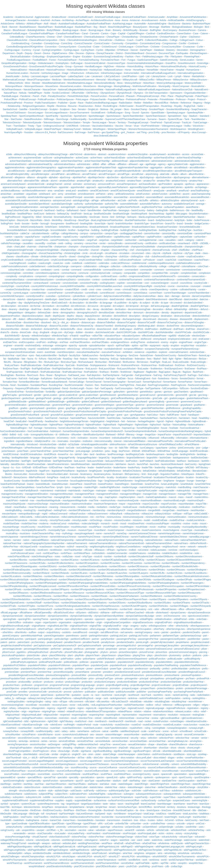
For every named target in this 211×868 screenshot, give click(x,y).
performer (56, 649)
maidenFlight (91, 487)
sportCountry (186, 777)
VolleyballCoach (14, 129)
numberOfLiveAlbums (196, 573)
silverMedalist (30, 754)
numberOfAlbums (164, 556)
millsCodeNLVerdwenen (47, 517)
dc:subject (145, 303)
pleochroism (161, 655)
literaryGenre (20, 477)
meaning (54, 507)
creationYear (38, 289)
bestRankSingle (121, 214)
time (142, 810)
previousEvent (112, 675)
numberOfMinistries (103, 576)
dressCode (25, 332)
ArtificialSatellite (176, 20)
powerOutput (101, 669)
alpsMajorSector (96, 177)
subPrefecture (150, 791)
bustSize (198, 230)
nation (26, 540)
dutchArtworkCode (105, 332)
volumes (56, 840)
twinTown (204, 820)
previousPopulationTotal (13, 678)
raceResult (133, 695)
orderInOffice (14, 622)
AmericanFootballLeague (108, 17)
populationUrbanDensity (33, 669)
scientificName (45, 734)
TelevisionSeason (52, 122)
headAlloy (204, 418)
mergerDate (169, 510)
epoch (111, 345)
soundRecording (79, 767)
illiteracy (130, 434)
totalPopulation (11, 817)
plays (150, 655)
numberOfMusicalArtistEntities (157, 576)
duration (89, 332)
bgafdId (170, 214)
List (148, 76)
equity (166, 345)
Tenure (112, 122)
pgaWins (21, 652)
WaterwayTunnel (72, 129)
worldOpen (201, 860)
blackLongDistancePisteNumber (155, 217)
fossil (13, 385)
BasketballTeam (83, 27)
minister (33, 520)
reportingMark (113, 715)
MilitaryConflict (147, 80)
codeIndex (104, 263)
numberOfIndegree (197, 570)
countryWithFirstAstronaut (45, 286)
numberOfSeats (99, 596)
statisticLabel (81, 787)
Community (118, 43)
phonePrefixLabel (74, 652)
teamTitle (5, 807)
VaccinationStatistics (102, 126)
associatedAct (137, 197)
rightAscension (38, 721)
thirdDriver (36, 810)
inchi (73, 438)
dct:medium (48, 306)
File (167, 57)
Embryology (39, 57)
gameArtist (132, 392)
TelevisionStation (72, 122)
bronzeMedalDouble (190, 227)
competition (144, 273)
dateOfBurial (176, 299)
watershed (204, 840)
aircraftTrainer (89, 174)
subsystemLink (33, 797)
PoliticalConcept (27, 99)
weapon (46, 843)
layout (6, 467)
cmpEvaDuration (195, 256)
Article (163, 20)
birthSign (121, 217)
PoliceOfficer (11, 99)
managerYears (201, 494)
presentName (82, 672)
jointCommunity (186, 448)
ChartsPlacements (35, 37)
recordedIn (45, 705)
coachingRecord (17, 263)
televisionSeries (32, 807)
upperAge (105, 827)
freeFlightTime (127, 385)
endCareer (204, 339)
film (40, 362)
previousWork (59, 678)
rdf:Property (184, 132)
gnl (166, 398)
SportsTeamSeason (156, 116)
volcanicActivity (169, 837)
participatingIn (45, 639)
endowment (153, 342)
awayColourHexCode (17, 210)
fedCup (114, 359)
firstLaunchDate (107, 369)
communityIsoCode (101, 273)
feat (76, 359)
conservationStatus (15, 280)
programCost (41, 685)
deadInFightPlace (200, 306)
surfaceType (164, 800)
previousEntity (96, 675)
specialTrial (50, 777)
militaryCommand (58, 514)
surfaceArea (100, 800)
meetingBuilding (13, 510)
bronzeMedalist (58, 230)
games (158, 392)
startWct (17, 784)
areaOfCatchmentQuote (123, 191)
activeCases (82, 158)
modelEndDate (160, 520)
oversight (94, 632)
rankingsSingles (35, 702)
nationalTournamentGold (131, 543)
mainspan (101, 491)
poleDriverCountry (31, 659)
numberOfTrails (8, 606)
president (108, 672)
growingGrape (107, 415)
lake (86, 454)
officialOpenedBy (43, 613)
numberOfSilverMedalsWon (16, 599)
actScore (48, 158)
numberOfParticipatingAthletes (51, 583)
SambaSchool (10, 109)
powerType (116, 669)
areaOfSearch (144, 191)
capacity (19, 237)
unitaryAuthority (14, 827)
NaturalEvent (201, 90)
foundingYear (56, 385)
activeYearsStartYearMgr (97, 161)
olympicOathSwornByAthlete (109, 616)
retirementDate (127, 718)
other (171, 626)
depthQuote (59, 316)
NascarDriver (49, 90)
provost (68, 692)
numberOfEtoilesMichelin (185, 566)
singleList (65, 754)
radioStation (203, 695)
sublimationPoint (78, 794)
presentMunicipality (63, 672)
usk (18, 830)
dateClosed (65, 299)
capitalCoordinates (51, 237)
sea (92, 734)
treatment (127, 820)
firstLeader (143, 369)
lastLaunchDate (95, 461)
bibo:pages (182, 214)
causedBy (40, 243)
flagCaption (165, 372)
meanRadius (20, 507)
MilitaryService (181, 80)
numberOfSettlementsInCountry (180, 596)
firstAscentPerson (130, 365)
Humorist (35, 73)
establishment (58, 349)
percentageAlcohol (126, 645)
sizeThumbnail (14, 758)
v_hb (60, 830)
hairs (162, 415)
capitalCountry (71, 237)
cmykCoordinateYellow (90, 260)
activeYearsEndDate (115, 158)
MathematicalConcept (14, 80)
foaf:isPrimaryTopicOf (175, 375)
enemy (165, 342)
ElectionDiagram (199, 53)
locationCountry (12, 481)
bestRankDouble (103, 214)
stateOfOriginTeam (181, 784)
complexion (205, 273)
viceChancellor (45, 833)
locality (110, 477)
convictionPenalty (89, 283)
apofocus (190, 184)
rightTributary (66, 721)
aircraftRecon (73, 174)
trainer (45, 820)
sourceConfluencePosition (41, 771)
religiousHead (13, 715)
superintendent (202, 797)
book (17, 224)
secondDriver (9, 738)
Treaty (31, 126)
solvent (175, 764)
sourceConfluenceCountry (133, 767)
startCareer (154, 781)
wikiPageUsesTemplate (150, 850)
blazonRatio (36, 220)
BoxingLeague (96, 30)
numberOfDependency (193, 563)
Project (191, 99)
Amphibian (172, 17)
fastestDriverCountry (166, 355)
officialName (26, 613)
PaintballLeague (10, 96)
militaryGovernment (98, 514)
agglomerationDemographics (41, 167)
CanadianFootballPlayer (42, 33)
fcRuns (43, 359)
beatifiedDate (9, 214)
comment (159, 270)
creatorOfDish (72, 289)
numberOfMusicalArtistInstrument (192, 576)
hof (30, 428)
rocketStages (177, 721)
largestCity (104, 458)
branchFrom (157, 224)
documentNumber (10, 329)
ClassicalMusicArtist (17, 40)
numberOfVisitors (18, 609)
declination (120, 309)
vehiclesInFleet (178, 830)
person (123, 649)
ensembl (19, 345)
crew (99, 289)
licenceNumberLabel (57, 474)
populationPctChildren (15, 665)
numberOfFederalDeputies (17, 570)
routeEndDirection (152, 725)
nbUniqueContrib (29, 547)
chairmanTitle (45, 247)
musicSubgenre (171, 530)
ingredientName (24, 441)
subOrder (136, 791)
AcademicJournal (24, 17)
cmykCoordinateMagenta (64, 260)
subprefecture (115, 794)
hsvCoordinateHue (190, 428)
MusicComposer (181, 86)
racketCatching (180, 695)
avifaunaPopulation (174, 207)
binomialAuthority (63, 217)
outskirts (66, 632)
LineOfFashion (129, 76)
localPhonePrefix (96, 477)
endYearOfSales (100, 342)
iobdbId (62, 444)
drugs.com (57, 332)
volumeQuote (42, 840)
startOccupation (186, 781)
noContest (143, 550)
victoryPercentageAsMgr (18, 837)
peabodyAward (55, 642)
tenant (112, 807)
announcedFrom (106, 184)
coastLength (45, 263)
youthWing (144, 866)
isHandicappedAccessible (94, 444)
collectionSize (129, 266)
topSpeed (100, 814)
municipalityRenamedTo (34, 530)
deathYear (36, 309)
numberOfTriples (27, 606)
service (53, 741)
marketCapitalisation (156, 497)
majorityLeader (167, 491)
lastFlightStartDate (63, 461)
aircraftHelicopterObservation (158, 171)
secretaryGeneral (120, 738)
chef (132, 250)
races (168, 695)
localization (122, 477)
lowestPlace (76, 484)
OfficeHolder (78, 93)
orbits (192, 619)
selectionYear (182, 738)
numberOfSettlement (151, 596)
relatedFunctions (75, 711)
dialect (22, 319)
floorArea (21, 375)
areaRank (172, 191)
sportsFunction (50, 781)
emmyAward (160, 339)
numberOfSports (199, 599)
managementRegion (130, 494)
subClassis (76, 791)
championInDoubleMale (143, 247)
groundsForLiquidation (62, 415)
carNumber (200, 237)
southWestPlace (122, 774)
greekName (98, 408)
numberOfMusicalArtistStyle (14, 580)
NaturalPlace (10, 93)
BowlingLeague (71, 30)
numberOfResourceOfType (130, 593)
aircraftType (124, 174)
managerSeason (167, 494)
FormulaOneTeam (110, 60)
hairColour (153, 415)
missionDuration (122, 520)
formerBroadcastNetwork (54, 382)
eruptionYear (188, 345)
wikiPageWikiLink (173, 850)
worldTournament (33, 863)
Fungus (131, 60)
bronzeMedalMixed (17, 230)
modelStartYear (29, 524)
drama (15, 332)
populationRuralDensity (140, 665)
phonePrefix (56, 652)
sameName (83, 731)
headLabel (21, 421)
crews (117, 289)
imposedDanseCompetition (17, 438)
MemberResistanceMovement (79, 80)
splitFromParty (134, 777)
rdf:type (63, 702)
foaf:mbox (204, 375)
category (190, 240)
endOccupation (27, 342)
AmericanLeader (157, 17)
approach (91, 187)
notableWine (186, 553)
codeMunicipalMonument (161, 263)
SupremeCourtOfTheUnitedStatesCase (125, 119)
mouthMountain (79, 527)
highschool (155, 425)
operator (89, 619)
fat (5, 359)
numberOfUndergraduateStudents (73, 606)
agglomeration (197, 164)
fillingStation (30, 362)
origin (99, 622)
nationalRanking (135, 540)
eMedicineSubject (41, 336)
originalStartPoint (79, 626)
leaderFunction (104, 467)
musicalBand (201, 530)
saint (57, 731)
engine (174, 342)
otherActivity (182, 626)
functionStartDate (35, 392)
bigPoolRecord (13, 217)
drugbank (45, 332)
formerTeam (201, 382)
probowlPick (203, 678)
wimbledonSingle (81, 853)
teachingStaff (132, 804)
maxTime (94, 500)
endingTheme (138, 342)
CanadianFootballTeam (68, 33)
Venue (128, 126)
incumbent (105, 438)
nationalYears (181, 543)
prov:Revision (169, 132)
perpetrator (111, 649)
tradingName (32, 820)
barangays (124, 210)
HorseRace (139, 70)
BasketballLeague (64, 27)
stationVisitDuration (52, 787)
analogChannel (54, 184)
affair (103, 164)
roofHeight (69, 725)
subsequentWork (172, 794)
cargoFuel (92, 240)
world (164, 860)
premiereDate (12, 672)
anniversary (90, 184)
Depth (20, 53)
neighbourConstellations (128, 547)
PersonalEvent (116, 96)
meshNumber (197, 510)
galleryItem (119, 392)
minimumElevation (177, 517)
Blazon (7, 30)
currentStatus (140, 293)
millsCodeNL (26, 517)
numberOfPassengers (192, 583)
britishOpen (51, 227)
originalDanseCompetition (117, 622)
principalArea (157, 678)
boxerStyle (100, 224)
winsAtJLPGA (53, 856)
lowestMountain (60, 484)
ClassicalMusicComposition (43, 40)
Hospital (180, 70)
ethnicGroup (74, 349)
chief (174, 250)
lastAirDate (165, 458)
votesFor (104, 840)
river (91, 721)
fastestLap (204, 355)
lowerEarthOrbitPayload (13, 484)
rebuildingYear (179, 702)
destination (166, 316)
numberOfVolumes (64, 609)
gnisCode (157, 398)
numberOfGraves (138, 570)
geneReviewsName (128, 395)
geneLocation (50, 395)
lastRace (181, 461)
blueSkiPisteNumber (135, 220)
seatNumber (148, 734)
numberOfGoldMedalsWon (82, 570)
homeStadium (90, 428)
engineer (8, 345)
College (173, 40)
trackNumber (200, 817)
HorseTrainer (167, 70)
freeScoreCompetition (199, 385)
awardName (192, 207)
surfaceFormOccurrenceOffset (124, 800)
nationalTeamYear (12, 543)
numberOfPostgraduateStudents (88, 589)
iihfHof (121, 434)
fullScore (184, 388)
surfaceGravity (149, 800)
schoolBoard (186, 731)
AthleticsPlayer (34, 24)
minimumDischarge (155, 517)
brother (72, 230)
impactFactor (164, 434)
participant (31, 639)
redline (150, 705)
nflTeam (111, 550)
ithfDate (134, 448)
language (35, 458)
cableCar (25, 233)
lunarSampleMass (25, 487)
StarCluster (16, 119)
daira (160, 296)
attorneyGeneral (189, 200)
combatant (46, 270)
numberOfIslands (60, 573)
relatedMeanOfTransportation (101, 711)
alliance (31, 177)
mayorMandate (186, 504)
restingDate (198, 715)
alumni (54, 181)
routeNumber (25, 728)
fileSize (203, 359)
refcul (158, 705)
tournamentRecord (153, 817)
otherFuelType (45, 629)
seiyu (143, 738)
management (199, 491)
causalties (28, 243)
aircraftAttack (181, 167)
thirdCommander (20, 810)
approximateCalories (172, 187)
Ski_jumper (116, 109)
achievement (15, 158)
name (99, 533)
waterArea (157, 840)
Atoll (46, 24)
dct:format (35, 306)
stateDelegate (125, 784)
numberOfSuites (162, 603)
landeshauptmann (155, 454)
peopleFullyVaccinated (162, 642)
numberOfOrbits (143, 580)
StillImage (49, 119)
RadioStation (126, 103)
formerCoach (134, 382)
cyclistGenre (64, 296)
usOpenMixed (150, 827)
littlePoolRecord (37, 477)
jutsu (107, 451)
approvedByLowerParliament (113, 187)
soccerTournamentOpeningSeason (58, 764)
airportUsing (152, 174)
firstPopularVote (15, 372)
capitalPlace (138, 237)
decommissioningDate (139, 309)
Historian (121, 66)
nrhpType (87, 556)
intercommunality (103, 441)
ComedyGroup (52, 43)
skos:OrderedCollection (105, 136)
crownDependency (159, 289)
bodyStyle (180, 220)
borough (45, 224)
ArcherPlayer (82, 20)
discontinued (149, 319)
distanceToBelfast (106, 322)
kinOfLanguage (180, 451)
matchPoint (12, 500)
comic (57, 270)
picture (113, 652)
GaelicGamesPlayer (148, 60)
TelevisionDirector (12, 122)
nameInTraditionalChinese (144, 537)
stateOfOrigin (141, 784)
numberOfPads (184, 580)
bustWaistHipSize (9, 233)
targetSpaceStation (91, 804)
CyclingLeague (71, 50)
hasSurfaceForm (168, 418)
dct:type (145, 306)
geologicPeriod (44, 398)
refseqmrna (23, 708)
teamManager (164, 804)
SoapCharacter (199, 109)
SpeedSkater (158, 113)
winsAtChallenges (10, 856)
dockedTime (173, 326)
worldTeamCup (14, 863)
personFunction (136, 649)
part (205, 636)
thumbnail (109, 810)
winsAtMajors (143, 856)
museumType (85, 530)
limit (144, 474)
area (50, 191)
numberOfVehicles (158, 606)
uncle (146, 823)
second (178, 734)
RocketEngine (110, 106)
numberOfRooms (43, 596)
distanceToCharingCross (170, 322)
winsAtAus (197, 853)
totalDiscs (161, 814)
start (144, 781)
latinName (121, 464)
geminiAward (25, 395)
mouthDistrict (44, 527)
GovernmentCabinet (95, 63)
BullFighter (156, 30)
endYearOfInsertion (80, 342)
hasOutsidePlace (149, 418)
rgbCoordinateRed (12, 721)
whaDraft (119, 843)
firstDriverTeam (11, 369)
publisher (142, 692)
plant (70, 655)
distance (75, 322)
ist (116, 448)
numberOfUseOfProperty (134, 606)
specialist (62, 777)
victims (170, 833)
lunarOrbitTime (203, 484)
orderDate (201, 619)
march (140, 497)
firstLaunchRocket (126, 369)
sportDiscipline (202, 777)
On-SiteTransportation (156, 93)
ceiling (69, 243)
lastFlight (26, 461)
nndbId (132, 550)
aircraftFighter (34, 171)
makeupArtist (183, 491)
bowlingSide (87, 224)
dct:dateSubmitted (193, 303)
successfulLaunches (63, 797)
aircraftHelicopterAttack (75, 171)
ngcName (122, 550)
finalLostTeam (12, 365)
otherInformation (79, 629)
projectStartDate (71, 688)
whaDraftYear (149, 843)
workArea (154, 860)
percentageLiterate (12, 649)
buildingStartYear (168, 230)
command (76, 270)
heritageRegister (146, 421)
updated (94, 827)
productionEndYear (149, 682)
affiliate (112, 164)
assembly (21, 197)
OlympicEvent (107, 93)
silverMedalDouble (172, 751)
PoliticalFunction (46, 99)
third (7, 810)
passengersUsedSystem (173, 639)
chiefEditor (184, 250)
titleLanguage (20, 814)
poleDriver (15, 659)
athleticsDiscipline (170, 200)
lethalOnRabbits (167, 471)
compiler (174, 273)
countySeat (160, 286)
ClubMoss (120, 40)
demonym (138, 313)
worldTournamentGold (82, 863)
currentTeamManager (175, 293)
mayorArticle (134, 504)
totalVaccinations (59, 817)
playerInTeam (93, 655)
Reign (207, 103)
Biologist (198, 27)
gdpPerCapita (10, 395)
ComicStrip (67, 43)
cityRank (167, 253)
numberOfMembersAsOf (79, 576)
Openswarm (176, 93)
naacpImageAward (84, 533)
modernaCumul (58, 524)
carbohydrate (13, 240)
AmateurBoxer (59, 17)
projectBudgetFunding (117, 685)
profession (27, 685)
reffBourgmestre (183, 705)
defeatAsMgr (180, 309)
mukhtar (162, 527)
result (74, 718)
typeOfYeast (90, 823)
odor (157, 609)
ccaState (52, 243)
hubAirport (55, 431)
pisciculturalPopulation (13, 655)
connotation (184, 276)
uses (201, 827)
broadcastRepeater (120, 227)
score (58, 734)
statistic (68, 787)
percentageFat (145, 645)
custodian (51, 296)
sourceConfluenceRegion (69, 771)
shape (151, 744)
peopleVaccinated (200, 642)
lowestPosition (106, 484)
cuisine (174, 289)
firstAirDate (83, 365)
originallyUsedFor (112, 626)
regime (72, 708)
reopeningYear (97, 715)
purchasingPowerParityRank (188, 692)
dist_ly (56, 322)
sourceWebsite (73, 774)
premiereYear (45, 672)
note (197, 553)
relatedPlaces (125, 711)
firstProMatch (32, 372)
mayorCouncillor (151, 504)
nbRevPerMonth (198, 543)
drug (35, 332)
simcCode (44, 754)
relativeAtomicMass (163, 711)
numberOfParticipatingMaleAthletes (128, 583)
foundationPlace (39, 385)
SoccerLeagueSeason (56, 113)
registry (204, 708)
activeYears (96, 158)
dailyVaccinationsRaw (144, 296)
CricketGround (109, 47)
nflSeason (99, 550)
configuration (92, 276)
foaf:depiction (94, 375)
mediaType (115, 507)
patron (12, 642)
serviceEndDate (67, 741)
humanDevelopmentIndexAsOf (107, 431)
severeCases (119, 744)
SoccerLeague (35, 113)
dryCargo (69, 332)
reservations (160, 715)
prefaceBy (155, 669)
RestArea (61, 106)
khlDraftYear (164, 451)
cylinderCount (94, 296)
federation (140, 359)
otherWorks (21, 632)
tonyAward (52, 814)
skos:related (159, 758)
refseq (12, 708)
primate (119, 678)
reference (168, 705)
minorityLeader (80, 520)
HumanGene (193, 70)
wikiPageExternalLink (64, 847)
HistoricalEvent (37, 70)
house (164, 428)
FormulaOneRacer (67, 60)
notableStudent (170, 553)
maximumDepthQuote (14, 504)
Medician (57, 80)
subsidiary (5, 797)
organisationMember (84, 622)
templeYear (101, 807)
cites (148, 253)
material (24, 500)
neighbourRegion (151, 547)
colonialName (188, 266)
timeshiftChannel (182, 810)
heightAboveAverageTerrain (74, 421)
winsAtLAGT (100, 856)
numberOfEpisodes (160, 566)
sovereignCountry (142, 774)
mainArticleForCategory (151, 487)
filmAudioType (51, 362)
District (119, 53)
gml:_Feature (128, 132)
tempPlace (47, 807)
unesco (171, 823)
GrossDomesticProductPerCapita (46, 66)
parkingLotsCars (119, 636)
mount (203, 524)
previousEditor (79, 675)
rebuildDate (136, 702)
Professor (181, 99)
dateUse (204, 299)
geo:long (203, 395)
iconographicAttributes (42, 434)
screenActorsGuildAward (75, 734)
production (87, 682)
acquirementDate (32, 158)
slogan (171, 758)
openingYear (57, 619)
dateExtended (117, 299)
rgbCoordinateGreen (192, 718)
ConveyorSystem (68, 47)
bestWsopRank (139, 214)
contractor (55, 283)
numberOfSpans (158, 599)
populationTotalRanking (166, 665)
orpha (144, 626)
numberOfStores (117, 603)
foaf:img (158, 375)
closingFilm (97, 256)
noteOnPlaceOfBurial (19, 556)
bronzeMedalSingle (39, 230)
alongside (42, 177)
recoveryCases (60, 705)
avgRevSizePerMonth (128, 207)
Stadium (193, 116)
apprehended (78, 187)
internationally (18, 444)
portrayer (80, 669)
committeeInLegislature (47, 273)
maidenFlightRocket (110, 487)
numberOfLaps (97, 573)
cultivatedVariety (188, 289)
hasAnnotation (36, 418)
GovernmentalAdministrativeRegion (145, 63)
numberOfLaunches (117, 573)
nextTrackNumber (73, 550)
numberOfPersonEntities (103, 586)
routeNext (11, 728)
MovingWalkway (122, 86)
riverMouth (131, 721)
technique (17, 807)
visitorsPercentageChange (119, 837)
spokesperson (162, 777)
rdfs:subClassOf (120, 702)
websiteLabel (69, 843)
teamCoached (148, 804)
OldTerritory (92, 93)
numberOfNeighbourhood (44, 580)
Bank (5, 27)
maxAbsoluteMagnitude (48, 500)
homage (38, 428)
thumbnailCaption (125, 810)
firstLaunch (91, 369)
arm (54, 194)
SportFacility (52, 116)
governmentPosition (83, 405)
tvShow (180, 820)
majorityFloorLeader (147, 491)
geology (57, 398)
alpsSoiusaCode (129, 177)
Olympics (138, 93)
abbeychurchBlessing (25, 154)
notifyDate (68, 556)
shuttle (75, 751)
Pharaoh (130, 96)
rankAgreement (118, 698)
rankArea (133, 698)
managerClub (150, 494)
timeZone (166, 810)
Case (196, 33)
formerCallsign (77, 382)
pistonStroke (33, 655)
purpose (35, 695)
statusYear (150, 787)
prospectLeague (130, 688)
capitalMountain (122, 237)
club (147, 256)
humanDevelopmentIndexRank (141, 431)
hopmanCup (128, 428)
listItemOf (7, 477)
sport (174, 777)
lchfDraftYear (56, 467)
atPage (95, 200)
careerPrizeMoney (60, 240)
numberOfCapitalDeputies (115, 560)
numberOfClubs (38, 563)
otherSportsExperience (198, 629)
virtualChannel (40, 837)
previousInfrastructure (133, 675)
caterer (200, 240)
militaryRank (116, 514)
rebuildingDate (162, 702)
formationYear (10, 382)
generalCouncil (148, 395)
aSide (9, 154)
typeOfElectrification (40, 823)
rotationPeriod (84, 725)
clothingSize (137, 256)
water (147, 840)
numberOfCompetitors (87, 563)
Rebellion (148, 103)
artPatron (101, 194)
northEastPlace (51, 553)
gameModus (146, 392)
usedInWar (191, 827)
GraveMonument (186, 63)
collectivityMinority (148, 266)
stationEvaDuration (12, 787)
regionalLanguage (155, 708)
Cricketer (155, 47)
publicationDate (106, 692)
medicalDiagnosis (148, 507)
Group (68, 66)
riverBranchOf (116, 721)
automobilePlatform (150, 204)
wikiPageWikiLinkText (195, 850)
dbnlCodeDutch (60, 303)
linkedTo (200, 474)
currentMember (38, 293)
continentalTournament (130, 280)
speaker (21, 777)
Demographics (197, 50)
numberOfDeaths (171, 563)
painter (165, 632)
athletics (154, 200)
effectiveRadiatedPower (154, 336)
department (177, 313)
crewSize (108, 289)
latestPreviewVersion (58, 464)
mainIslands (74, 491)
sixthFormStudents (162, 754)
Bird (207, 27)
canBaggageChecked (131, 233)
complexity (12, 276)
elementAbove (48, 339)
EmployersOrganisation (59, 57)
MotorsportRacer (14, 86)
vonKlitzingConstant (72, 840)
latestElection (18, 464)
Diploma (90, 53)
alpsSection (113, 177)
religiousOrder (51, 715)
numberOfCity (137, 560)
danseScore (9, 299)
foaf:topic (110, 378)
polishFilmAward (106, 659)
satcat (105, 731)
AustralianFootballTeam (99, 24)
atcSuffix (144, 200)
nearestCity (82, 547)
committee (28, 273)
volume (30, 840)
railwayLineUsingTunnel (40, 698)
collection (116, 266)
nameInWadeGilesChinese (173, 537)
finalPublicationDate (31, 365)
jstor (198, 448)
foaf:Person (94, 132)
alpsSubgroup (147, 177)
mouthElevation (61, 527)
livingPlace (53, 477)
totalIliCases (175, 814)
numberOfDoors (118, 566)
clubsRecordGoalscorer (163, 256)
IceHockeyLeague (51, 73)
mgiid (45, 514)
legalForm (45, 471)
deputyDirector (92, 316)
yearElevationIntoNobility (59, 866)
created (207, 286)
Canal (85, 33)
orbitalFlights (146, 619)
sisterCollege (110, 754)
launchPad (142, 464)
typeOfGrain (58, 823)
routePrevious (41, 728)
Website (87, 129)
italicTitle (124, 448)
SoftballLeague (115, 113)
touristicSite (107, 817)
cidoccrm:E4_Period (45, 132)
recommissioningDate (12, 705)
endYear (64, 342)
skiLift (34, 758)
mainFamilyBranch (29, 491)
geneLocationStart (89, 395)
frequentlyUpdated (51, 388)
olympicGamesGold (13, 616)
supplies (60, 800)
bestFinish (76, 214)
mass (181, 497)
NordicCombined (61, 93)
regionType (120, 708)
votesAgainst (91, 840)
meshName (183, 510)
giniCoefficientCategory (97, 398)
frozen (90, 388)
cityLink (157, 253)
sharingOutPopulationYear (47, 748)
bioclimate (95, 217)
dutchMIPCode (146, 332)
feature (84, 359)
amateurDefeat (67, 181)
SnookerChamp (139, 109)
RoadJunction (86, 106)
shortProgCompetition (19, 751)
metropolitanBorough (29, 514)
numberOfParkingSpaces (20, 583)
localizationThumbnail (141, 477)
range (98, 698)
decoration (158, 309)
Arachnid (45, 20)
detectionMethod (201, 316)
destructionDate (182, 316)
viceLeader (60, 833)
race (97, 695)
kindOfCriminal (11, 454)
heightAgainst (97, 421)
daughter (12, 303)
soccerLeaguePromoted (14, 761)
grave (61, 408)
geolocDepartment (11, 398)
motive (187, 524)
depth (48, 316)
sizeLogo (191, 754)
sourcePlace (202, 771)
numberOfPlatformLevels (36, 589)
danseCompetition (201, 296)
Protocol (201, 99)
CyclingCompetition (52, 50)
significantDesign (122, 751)
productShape (72, 682)
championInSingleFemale (20, 250)
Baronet (13, 27)
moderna (44, 524)
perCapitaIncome (43, 645)
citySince (178, 253)
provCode (12, 692)
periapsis (67, 649)
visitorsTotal (141, 837)
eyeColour (22, 355)
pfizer (204, 649)
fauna (30, 359)
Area (118, 20)
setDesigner (54, 744)
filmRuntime (129, 362)
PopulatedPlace (116, 99)
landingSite (172, 454)
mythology (67, 533)
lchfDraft (27, 467)
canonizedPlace (203, 233)
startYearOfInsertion (56, 784)
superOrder (156, 797)
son (67, 767)
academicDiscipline (138, 154)
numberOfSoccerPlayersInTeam (131, 599)
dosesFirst (90, 329)
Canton (105, 33)
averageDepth (68, 207)
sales (72, 731)
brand (180, 224)
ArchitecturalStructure (102, 20)
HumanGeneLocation (17, 73)
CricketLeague (126, 47)
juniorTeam (23, 451)
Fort (123, 60)
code (67, 263)
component (41, 276)
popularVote (97, 662)
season (99, 734)
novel (78, 556)
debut (55, 309)
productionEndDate (127, 682)
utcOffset (51, 830)
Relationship (14, 106)
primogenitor (131, 678)
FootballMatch (40, 60)
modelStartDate (11, 524)
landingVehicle (187, 454)
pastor (206, 639)
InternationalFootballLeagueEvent (158, 73)
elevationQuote (114, 339)
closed (72, 256)
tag (63, 804)
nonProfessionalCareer (22, 553)
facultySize (75, 355)
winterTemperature (107, 860)
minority (43, 520)
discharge (115, 319)
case (161, 240)
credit (84, 289)
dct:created (176, 303)
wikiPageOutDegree (58, 850)
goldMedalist (73, 402)
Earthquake (182, 53)
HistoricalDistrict (18, 70)
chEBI (195, 243)
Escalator (87, 57)
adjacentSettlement (139, 161)
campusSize (96, 233)
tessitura (181, 807)
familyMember (107, 355)
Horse (128, 70)
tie (137, 810)
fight (171, 359)
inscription (75, 441)
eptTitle (144, 345)
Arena (125, 20)
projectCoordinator (161, 685)
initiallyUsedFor (43, 441)
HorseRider (153, 70)
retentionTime (86, 718)
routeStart (55, 728)
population (110, 662)
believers (51, 214)
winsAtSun (52, 860)
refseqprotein (38, 708)
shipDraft (123, 748)
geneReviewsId (108, 395)
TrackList (186, 122)
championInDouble (90, 247)
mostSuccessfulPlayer (158, 524)
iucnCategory (147, 448)
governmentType (125, 405)
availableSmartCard (184, 204)
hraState (174, 428)
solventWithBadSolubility (193, 764)
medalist (82, 507)
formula (4, 385)
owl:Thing (142, 132)
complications (26, 276)
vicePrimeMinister (111, 833)
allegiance (20, 177)
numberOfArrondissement (189, 556)
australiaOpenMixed (39, 204)
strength (13, 791)
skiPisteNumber (67, 758)
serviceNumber (120, 741)
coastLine (58, 263)
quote (86, 695)
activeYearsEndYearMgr (189, 158)
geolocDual (28, 398)
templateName (77, 807)
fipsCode (70, 365)
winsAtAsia (183, 853)
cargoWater (117, 240)
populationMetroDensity (187, 662)
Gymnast (78, 66)
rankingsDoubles (16, 702)
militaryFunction (77, 514)
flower (50, 375)
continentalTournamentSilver (17, 283)
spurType (90, 781)
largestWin (152, 458)
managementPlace (85, 494)
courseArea (182, 286)
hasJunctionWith (97, 418)
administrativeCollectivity (187, 161)
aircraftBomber (197, 167)
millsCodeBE (201, 514)
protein (179, 688)
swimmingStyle (200, 800)
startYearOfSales (77, 784)
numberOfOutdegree (164, 580)
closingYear (111, 256)
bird (112, 217)
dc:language (106, 303)
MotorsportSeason (34, 86)
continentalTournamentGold (191, 280)
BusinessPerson (187, 30)
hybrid (208, 431)
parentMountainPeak (32, 636)
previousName (172, 675)
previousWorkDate (77, 678)
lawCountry (191, 464)
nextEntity (30, 550)
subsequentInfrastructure (149, 794)
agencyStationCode (178, 164)
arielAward (45, 194)
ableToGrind (76, 154)
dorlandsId (36, 329)
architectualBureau (11, 191)
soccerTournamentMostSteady (192, 761)
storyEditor (203, 787)
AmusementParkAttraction (193, 17)
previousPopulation (191, 675)
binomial (48, 217)
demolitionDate (106, 313)
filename (18, 362)
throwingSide (95, 810)
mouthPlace (95, 527)
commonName (69, 273)
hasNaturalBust (130, 418)
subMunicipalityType (119, 791)
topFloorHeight (67, 814)
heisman (131, 421)
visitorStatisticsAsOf (59, 837)
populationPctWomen (59, 665)
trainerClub (55, 820)
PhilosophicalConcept (148, 96)
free (97, 385)
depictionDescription (32, 316)
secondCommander (194, 734)
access (186, 154)
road (140, 721)
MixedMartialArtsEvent (54, 83)
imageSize (150, 434)
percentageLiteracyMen (167, 645)
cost (147, 283)
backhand (50, 210)
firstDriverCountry (196, 365)
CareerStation (184, 33)
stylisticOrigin (61, 791)
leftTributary (202, 467)
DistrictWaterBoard (134, 53)
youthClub (131, 866)
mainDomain (11, 491)
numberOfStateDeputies (74, 603)
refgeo (205, 705)
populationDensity (145, 662)
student (42, 791)
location (190, 477)
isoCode (70, 448)
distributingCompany (125, 326)
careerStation (78, 240)
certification (151, 243)
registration (193, 708)
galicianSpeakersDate (69, 392)
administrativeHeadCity (40, 164)
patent (4, 642)
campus (84, 233)
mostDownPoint (136, 524)
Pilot (163, 96)
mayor (122, 504)
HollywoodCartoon (113, 70)
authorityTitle (112, 204)
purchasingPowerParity (160, 692)
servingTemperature (18, 744)
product (59, 682)
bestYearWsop (157, 214)
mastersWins (201, 497)
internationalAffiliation (135, 441)
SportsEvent (80, 116)
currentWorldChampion (12, 296)
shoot (173, 748)
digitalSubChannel (76, 319)
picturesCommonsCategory (183, 652)
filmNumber (101, 362)
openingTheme (40, 619)
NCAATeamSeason (12, 90)
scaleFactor (154, 731)
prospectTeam (148, 688)
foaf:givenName (143, 375)
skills (89, 758)
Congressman (170, 43)
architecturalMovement (34, 191)
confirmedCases (109, 276)
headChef (9, 421)
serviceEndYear (85, 741)
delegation (30, 313)
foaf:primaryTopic (63, 378)
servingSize (196, 741)
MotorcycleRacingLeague (170, 83)
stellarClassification (168, 787)
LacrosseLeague (39, 76)
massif (189, 497)
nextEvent (43, 550)
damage (176, 296)
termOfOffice (145, 807)
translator (100, 820)
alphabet (53, 177)
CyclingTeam (88, 50)
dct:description (9, 306)
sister (98, 754)
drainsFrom (203, 329)
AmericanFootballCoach (81, 17)
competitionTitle (160, 273)
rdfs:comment (76, 702)
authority (79, 204)
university (61, 827)
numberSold (126, 609)
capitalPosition (154, 237)
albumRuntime (196, 174)
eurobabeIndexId (113, 349)
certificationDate (167, 243)
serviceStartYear (157, 741)
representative (129, 715)
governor (140, 405)
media (91, 507)
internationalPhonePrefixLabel (190, 441)
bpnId (111, 224)
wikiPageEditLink (43, 847)
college (163, 266)
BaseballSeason (28, 27)
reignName (34, 711)
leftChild (190, 467)
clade (198, 253)
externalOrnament (179, 352)
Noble (47, 93)
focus (130, 378)
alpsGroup (65, 177)
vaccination (70, 830)
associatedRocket (200, 197)
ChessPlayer (113, 37)
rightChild (53, 721)
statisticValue (96, 787)
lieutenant (118, 474)
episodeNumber (97, 345)
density (165, 313)
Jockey (25, 76)
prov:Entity (154, 132)
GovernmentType (116, 63)
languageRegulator (87, 458)
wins (160, 853)
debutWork (79, 309)
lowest (30, 484)
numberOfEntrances (138, 566)
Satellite (23, 109)
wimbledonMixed (62, 853)
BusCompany (170, 30)
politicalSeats (71, 662)
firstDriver (180, 365)
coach (160, 260)
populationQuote (99, 665)
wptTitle (165, 863)
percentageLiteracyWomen (195, 645)
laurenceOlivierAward (172, 464)
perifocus (79, 649)
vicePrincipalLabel (147, 833)
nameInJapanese (9, 537)
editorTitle (98, 336)
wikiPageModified (37, 850)
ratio (55, 702)
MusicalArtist (198, 86)
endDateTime (10, 342)
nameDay (122, 533)
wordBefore (134, 860)
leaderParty (134, 467)
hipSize (167, 425)
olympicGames (178, 613)
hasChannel (51, 418)
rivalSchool (81, 721)
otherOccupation (143, 629)
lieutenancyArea (102, 474)
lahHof (78, 454)
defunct (204, 309)
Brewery (117, 30)
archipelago (201, 187)
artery (110, 194)
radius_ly (9, 698)
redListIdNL (83, 705)
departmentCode (193, 313)
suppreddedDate (83, 800)
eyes (31, 355)
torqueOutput (135, 814)
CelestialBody (17, 37)
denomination (152, 313)
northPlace (66, 553)
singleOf (76, 754)
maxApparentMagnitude (75, 500)
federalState (127, 359)
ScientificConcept (38, 109)
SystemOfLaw (175, 119)
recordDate (31, 705)
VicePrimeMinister (150, 126)
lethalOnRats (184, 471)
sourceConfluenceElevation (162, 767)
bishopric (132, 217)
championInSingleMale (47, 250)
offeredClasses (169, 609)
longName (169, 481)
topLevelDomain (85, 814)
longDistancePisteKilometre (119, 481)
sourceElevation (152, 771)
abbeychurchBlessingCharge (53, 154)
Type (39, 126)
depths (70, 316)
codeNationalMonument (188, 263)
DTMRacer (123, 50)
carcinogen (27, 240)
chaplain (105, 250)
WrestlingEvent (196, 129)
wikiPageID (127, 847)
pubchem (78, 692)
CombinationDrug (20, 43)
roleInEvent (56, 725)
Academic (8, 17)
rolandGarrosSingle (32, 725)
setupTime (105, 744)
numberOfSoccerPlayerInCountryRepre (53, 599)
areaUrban (6, 194)
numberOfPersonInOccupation (168, 586)
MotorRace (149, 83)
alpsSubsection (164, 177)
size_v (26, 758)
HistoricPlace (152, 66)
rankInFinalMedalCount (151, 698)
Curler (200, 47)
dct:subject (118, 306)
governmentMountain (39, 405)
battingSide (162, 210)
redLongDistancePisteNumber (107, 705)
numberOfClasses (156, 560)
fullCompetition (170, 388)
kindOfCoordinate (199, 451)
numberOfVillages (179, 606)
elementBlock (64, 339)
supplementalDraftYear (42, 800)
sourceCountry (118, 771)
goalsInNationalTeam (197, 398)
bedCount (39, 214)
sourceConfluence (108, 767)
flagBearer (139, 372)
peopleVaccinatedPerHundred (16, 645)
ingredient (9, 441)
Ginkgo (32, 63)
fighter (178, 359)
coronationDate (135, 283)
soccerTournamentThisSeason (93, 764)
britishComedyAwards (32, 227)
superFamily (141, 797)
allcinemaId (7, 177)
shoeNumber (150, 748)
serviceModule (103, 741)
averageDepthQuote (88, 207)
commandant (131, 270)
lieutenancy (86, 474)
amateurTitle (163, 181)
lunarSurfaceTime (46, 487)
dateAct (21, 299)
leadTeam (69, 467)
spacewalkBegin (197, 774)
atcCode (122, 200)
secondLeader (49, 738)
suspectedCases (181, 800)
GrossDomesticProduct (15, 66)
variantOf (129, 830)
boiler (190, 220)
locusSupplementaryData (83, 481)
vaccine (82, 830)
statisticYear (111, 787)
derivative (107, 316)
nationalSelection (154, 540)
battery (151, 210)
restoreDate (51, 718)
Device (47, 53)
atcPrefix (133, 200)
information (182, 438)
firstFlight (25, 369)
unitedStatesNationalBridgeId (39, 827)
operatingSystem (74, 619)
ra (92, 695)
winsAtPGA (203, 856)
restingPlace (13, 718)
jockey (173, 448)
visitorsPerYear (96, 837)
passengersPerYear (148, 639)
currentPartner (55, 293)
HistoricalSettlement (77, 70)
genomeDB (181, 395)
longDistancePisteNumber (148, 481)
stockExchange (187, 787)
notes (58, 556)
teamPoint (192, 804)
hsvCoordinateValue (38, 431)
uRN (100, 823)
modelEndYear (177, 520)
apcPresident (165, 184)
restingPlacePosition (32, 718)
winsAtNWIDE (160, 856)
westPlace (107, 843)
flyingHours (60, 375)
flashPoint (198, 372)
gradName (199, 405)
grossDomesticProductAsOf (48, 411)
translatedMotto (85, 820)
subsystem (18, 797)
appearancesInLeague (14, 187)
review (155, 718)
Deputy (29, 53)
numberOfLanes (79, 573)
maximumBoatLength (174, 500)
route (96, 725)
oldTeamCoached (135, 613)
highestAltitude (183, 421)
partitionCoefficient (80, 639)
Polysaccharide (98, 99)
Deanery (170, 50)
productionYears (11, 685)
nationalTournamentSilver (159, 543)
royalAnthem (136, 728)
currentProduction (74, 293)
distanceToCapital (126, 322)
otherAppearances (200, 626)
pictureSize (161, 652)
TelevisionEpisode (32, 122)
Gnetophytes (62, 63)
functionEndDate (199, 388)
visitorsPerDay (79, 837)
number (108, 556)
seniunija (23, 741)
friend (65, 388)
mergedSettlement (136, 510)
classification (22, 256)
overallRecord (80, 632)
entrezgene (61, 345)
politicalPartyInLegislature (24, 662)
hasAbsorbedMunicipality (13, 418)
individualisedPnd (121, 438)
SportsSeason (114, 116)
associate (89, 197)
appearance (203, 184)
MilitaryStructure (199, 80)
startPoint (202, 781)
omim (159, 616)
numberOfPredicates (117, 589)
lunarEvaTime (152, 484)
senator (195, 738)
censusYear (91, 243)
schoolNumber (13, 734)
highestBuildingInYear (17, 425)
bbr (188, 210)
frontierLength (77, 388)
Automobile (140, 24)
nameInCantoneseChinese (142, 533)
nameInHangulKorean (169, 533)
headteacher (51, 421)
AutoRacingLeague (123, 24)
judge (205, 448)
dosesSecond (104, 329)
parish (84, 636)
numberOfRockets (23, 596)
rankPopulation (173, 698)
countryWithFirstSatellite (72, 286)
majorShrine (128, 491)
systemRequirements (48, 804)
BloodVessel (19, 30)
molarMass (74, 524)
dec (89, 309)
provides (23, 692)
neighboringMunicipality (102, 547)
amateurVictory (180, 181)
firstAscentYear (149, 365)
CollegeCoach (187, 40)
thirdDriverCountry (52, 810)
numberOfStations (97, 603)
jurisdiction (97, 451)
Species (145, 113)
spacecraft (166, 774)
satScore (96, 731)
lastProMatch (146, 461)
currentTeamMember (199, 293)
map (100, 497)
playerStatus (124, 655)
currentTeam (156, 293)
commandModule (92, 270)
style (50, 791)
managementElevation (37, 494)
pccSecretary (38, 642)
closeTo (63, 256)
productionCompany (105, 682)
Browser (144, 30)
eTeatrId (74, 336)
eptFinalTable (123, 345)
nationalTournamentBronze (103, 543)
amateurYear (196, 181)
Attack (53, 24)
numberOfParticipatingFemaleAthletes (88, 583)
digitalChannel (57, 319)
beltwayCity (63, 214)
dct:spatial (105, 306)
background (36, 210)
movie (153, 527)
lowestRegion (122, 484)
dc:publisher (121, 303)
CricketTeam (142, 47)
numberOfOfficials (124, 580)
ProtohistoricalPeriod (11, 103)
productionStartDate (171, 682)
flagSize (187, 372)
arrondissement (86, 194)
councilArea (186, 283)
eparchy (73, 345)
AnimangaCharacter (16, 20)
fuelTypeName (153, 388)
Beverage (154, 27)
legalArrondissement (14, 471)
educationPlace (112, 336)
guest (120, 415)
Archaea (56, 20)
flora (42, 375)
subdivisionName (13, 794)
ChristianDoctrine (149, 37)
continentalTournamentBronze (159, 280)
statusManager (135, 787)
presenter (96, 672)
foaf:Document (65, 132)
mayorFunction (169, 504)
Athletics (20, 24)
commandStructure (113, 270)
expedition (152, 352)
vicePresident (93, 833)
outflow (32, 632)
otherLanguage (98, 629)
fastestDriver (147, 355)
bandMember (94, 210)
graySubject (84, 408)
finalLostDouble (181, 362)
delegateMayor (15, 313)
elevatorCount (131, 339)
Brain (108, 30)
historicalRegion (19, 428)
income (94, 438)
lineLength (153, 474)
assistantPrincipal (73, 197)
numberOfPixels (13, 589)
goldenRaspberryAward (135, 402)
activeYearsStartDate (21, 161)
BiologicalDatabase (182, 27)
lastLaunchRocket (114, 461)
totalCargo (149, 814)
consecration (198, 276)
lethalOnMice (150, 471)
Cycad (36, 50)
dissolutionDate (14, 322)
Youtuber (29, 132)
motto (195, 524)
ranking (186, 698)
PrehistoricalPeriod (136, 99)
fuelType (139, 388)
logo (100, 481)
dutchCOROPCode (126, 332)
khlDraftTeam (149, 451)
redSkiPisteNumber (134, 705)
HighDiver (109, 66)
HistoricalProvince (56, 70)
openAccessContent (198, 616)
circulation (124, 253)
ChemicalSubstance (94, 37)
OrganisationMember (195, 93)
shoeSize (164, 748)
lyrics (68, 487)
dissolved (46, 322)
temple (90, 807)
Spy (185, 116)
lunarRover (8, 487)
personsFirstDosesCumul (159, 649)
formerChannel (94, 382)
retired (98, 718)
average (200, 204)
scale (144, 731)
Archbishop (68, 20)
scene (166, 731)
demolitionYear (124, 313)
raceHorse (107, 695)
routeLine (204, 725)
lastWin (205, 461)
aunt (202, 200)
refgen (196, 705)
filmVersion (143, 362)
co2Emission (111, 260)
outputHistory (53, 632)
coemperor (76, 266)
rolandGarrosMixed (10, 725)
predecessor (142, 669)
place (44, 655)
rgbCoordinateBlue (170, 718)
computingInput (57, 276)
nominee (173, 550)
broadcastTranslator (167, 227)
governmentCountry (191, 402)
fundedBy (51, 392)
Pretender (153, 99)
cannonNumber (152, 233)
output (41, 632)
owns (157, 632)
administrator (84, 164)
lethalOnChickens (132, 471)
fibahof (157, 359)
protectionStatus (166, 688)
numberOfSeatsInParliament (124, 596)
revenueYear (143, 718)
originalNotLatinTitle (57, 626)
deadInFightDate (180, 306)
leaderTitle (147, 467)
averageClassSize (50, 207)
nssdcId (98, 556)
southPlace (106, 774)
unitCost (200, 823)
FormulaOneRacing (89, 60)
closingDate (84, 256)
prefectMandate (180, 669)
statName (93, 784)
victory (179, 833)
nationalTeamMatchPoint (193, 540)
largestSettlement (136, 458)
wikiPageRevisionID (101, 850)
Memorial (101, 80)
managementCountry (12, 494)
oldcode (150, 613)
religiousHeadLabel (31, 715)
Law (87, 76)
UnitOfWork (72, 126)
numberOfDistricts (68, 566)
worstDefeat (127, 863)
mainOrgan (88, 491)
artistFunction (143, 194)
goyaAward (186, 405)
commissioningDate (11, 273)
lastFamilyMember (10, 461)
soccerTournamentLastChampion (157, 761)
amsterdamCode (36, 184)
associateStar (121, 197)
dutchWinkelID (12, 336)
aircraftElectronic (16, 171)
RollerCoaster (127, 106)
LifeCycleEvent (112, 76)
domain (25, 329)
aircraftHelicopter (52, 171)
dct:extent (23, 306)
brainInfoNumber (124, 224)
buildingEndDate (110, 230)
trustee (151, 820)
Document (151, 53)
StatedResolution (33, 119)
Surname (152, 119)
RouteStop (167, 106)
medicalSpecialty (168, 507)
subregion (129, 794)
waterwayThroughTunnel (14, 843)
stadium (117, 781)
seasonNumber (132, 734)
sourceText (58, 774)
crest (91, 289)
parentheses (72, 636)
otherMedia (113, 629)
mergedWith (154, 510)
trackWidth (6, 820)
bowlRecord (72, 224)
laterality (5, 464)
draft (115, 329)
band (83, 210)
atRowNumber (108, 200)
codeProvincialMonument (14, 266)
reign (24, 711)
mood (123, 524)
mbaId (8, 507)
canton (9, 237)
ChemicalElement (73, 37)
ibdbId (13, 434)
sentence (35, 741)
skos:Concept (199, 132)
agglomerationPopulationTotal (101, 167)
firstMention (157, 369)
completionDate (189, 273)
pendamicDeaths (125, 642)
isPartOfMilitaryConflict (171, 444)
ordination (28, 622)
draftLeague (126, 329)
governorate (172, 405)
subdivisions (30, 794)
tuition (160, 820)
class (205, 253)
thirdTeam (81, 810)
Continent (193, 43)
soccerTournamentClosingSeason (121, 761)
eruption (175, 345)
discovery (163, 319)
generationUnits (166, 395)
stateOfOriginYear (202, 784)
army (61, 194)
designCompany (150, 316)
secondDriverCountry (29, 738)
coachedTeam (201, 260)
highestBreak (199, 421)
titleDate (202, 810)
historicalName (196, 425)
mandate (77, 497)
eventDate (50, 352)
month (115, 524)
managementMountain (62, 494)
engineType (200, 342)
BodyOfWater (54, 30)
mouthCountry (28, 527)
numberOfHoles (157, 570)
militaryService (132, 514)
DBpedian (110, 50)
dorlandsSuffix (68, 329)
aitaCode (165, 174)
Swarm (162, 119)
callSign (55, 233)
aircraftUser (137, 174)
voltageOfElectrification (12, 840)
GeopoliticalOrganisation (14, 63)
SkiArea (104, 109)
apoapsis (179, 184)
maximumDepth (196, 500)
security (135, 738)
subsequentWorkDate (194, 794)
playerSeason (109, 655)
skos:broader (112, 758)
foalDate (121, 378)
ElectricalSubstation (20, 57)
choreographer (29, 253)
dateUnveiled (191, 299)
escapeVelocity (19, 349)
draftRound (166, 329)
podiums (197, 655)
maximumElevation (60, 504)
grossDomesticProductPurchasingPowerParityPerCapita (173, 411)
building (95, 230)
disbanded (103, 319)
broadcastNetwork (99, 227)
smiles (180, 758)
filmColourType (68, 362)
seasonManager (113, 734)
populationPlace (81, 665)
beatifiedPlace (25, 214)
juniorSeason (8, 451)
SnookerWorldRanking (178, 109)
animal (68, 184)
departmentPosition (10, 316)
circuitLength (96, 253)
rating (48, 702)
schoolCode (200, 731)
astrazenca (45, 200)
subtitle (47, 797)
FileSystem (176, 57)
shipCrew (91, 748)
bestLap (88, 214)
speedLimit (112, 777)
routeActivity (106, 725)
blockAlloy (57, 220)
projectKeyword (199, 685)
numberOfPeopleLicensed (43, 586)
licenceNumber (37, 474)
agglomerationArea (15, 167)
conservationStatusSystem (40, 280)
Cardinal (151, 33)
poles (78, 659)
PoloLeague (82, 99)
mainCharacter (201, 487)
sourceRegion (28, 774)
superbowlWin (185, 797)
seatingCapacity (164, 734)
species (100, 777)
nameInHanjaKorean (193, 533)
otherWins (8, 632)
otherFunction (62, 629)
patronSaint (23, 642)
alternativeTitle (32, 181)
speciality (74, 777)
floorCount (33, 375)
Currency (26, 50)
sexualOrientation (137, 744)
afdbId (96, 164)
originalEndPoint (163, 622)
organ (38, 622)
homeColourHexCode (70, 428)
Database (159, 50)
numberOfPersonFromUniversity (134, 586)
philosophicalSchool (38, 652)
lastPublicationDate (165, 461)
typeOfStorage (74, 823)
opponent (100, 619)
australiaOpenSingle (62, 204)
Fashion (129, 57)
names (7, 540)
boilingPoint (7, 224)
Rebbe (138, 103)
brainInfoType (142, 224)
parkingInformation (99, 636)
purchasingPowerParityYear (14, 695)
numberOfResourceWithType (161, 593)
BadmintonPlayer (202, 24)
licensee (74, 474)
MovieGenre (90, 86)
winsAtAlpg (170, 853)
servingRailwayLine (178, 741)
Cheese (51, 37)
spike (122, 777)
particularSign (62, 639)
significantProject (142, 751)
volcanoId (200, 837)
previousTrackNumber (38, 678)
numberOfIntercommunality (17, 573)
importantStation (202, 434)
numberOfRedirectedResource (46, 593)
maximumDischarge (38, 504)
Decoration (182, 50)
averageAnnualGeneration (25, 207)
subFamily (89, 791)
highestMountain (39, 425)
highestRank (110, 425)
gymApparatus (138, 415)
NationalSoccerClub (182, 90)
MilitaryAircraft (130, 80)
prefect (166, 669)
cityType (189, 253)
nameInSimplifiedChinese (116, 537)
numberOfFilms (40, 570)
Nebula (23, 93)
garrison (168, 392)
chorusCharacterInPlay (50, 253)
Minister (36, 83)
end (194, 339)
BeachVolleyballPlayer (120, 27)
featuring (104, 359)
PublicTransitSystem (45, 103)
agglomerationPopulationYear (133, 167)
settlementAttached (88, 744)
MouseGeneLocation (71, 86)
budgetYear (83, 230)
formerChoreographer (115, 382)
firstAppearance (98, 365)
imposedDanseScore (44, 438)
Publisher (63, 103)
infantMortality (139, 438)
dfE (15, 319)
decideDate (107, 309)
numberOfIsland (41, 573)
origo (126, 626)
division (161, 326)
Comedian (37, 43)
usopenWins (28, 830)
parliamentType (171, 636)
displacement (201, 319)
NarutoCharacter (32, 90)
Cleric (62, 40)
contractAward (41, 283)
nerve (183, 547)
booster (26, 224)
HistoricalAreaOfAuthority (174, 66)
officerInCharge (194, 609)
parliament (155, 636)
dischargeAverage (132, 319)
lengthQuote (96, 471)
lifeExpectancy (132, 474)
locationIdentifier (31, 481)
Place (171, 96)
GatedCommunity (169, 60)
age (141, 164)
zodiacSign (177, 866)
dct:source (93, 306)
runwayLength (196, 728)
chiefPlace (197, 250)
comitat (65, 270)
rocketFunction (161, 721)
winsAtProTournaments (15, 860)
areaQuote (159, 191)
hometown (104, 428)
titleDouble (6, 814)
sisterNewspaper (127, 754)
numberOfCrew (152, 563)
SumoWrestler (96, 119)
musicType (187, 530)
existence (139, 352)
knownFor (63, 454)
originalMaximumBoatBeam (188, 622)
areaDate (59, 191)
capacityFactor (32, 237)
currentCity (6, 293)
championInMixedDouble (170, 247)
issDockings (100, 448)
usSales (179, 827)
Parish (36, 96)
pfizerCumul (8, 652)
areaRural (184, 191)
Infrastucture (92, 73)
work (145, 860)
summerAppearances (99, 797)
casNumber (131, 240)
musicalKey (12, 533)
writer (173, 863)
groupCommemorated (87, 415)
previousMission (154, 675)
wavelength (34, 843)
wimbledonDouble (42, 853)
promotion (115, 688)
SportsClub (66, 116)
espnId (32, 349)
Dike (71, 53)
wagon (114, 840)
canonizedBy (168, 233)
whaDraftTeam (133, 843)
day (20, 303)
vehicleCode (162, 830)
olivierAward (162, 613)
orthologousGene (158, 626)
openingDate (9, 619)
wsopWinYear (196, 863)
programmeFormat (59, 685)
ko (72, 454)
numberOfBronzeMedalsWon (44, 560)
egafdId (172, 336)
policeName (89, 659)
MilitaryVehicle (16, 83)
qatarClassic (47, 695)
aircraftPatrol (58, 174)
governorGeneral (155, 405)
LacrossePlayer (58, 76)
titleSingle (34, 814)
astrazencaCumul (62, 200)
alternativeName (200, 177)
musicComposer (116, 530)
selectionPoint (166, 738)
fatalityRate (14, 359)
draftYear (190, 329)
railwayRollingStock (83, 698)
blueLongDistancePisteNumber (107, 220)
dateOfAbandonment (156, 299)
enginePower (186, 342)
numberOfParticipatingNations (164, 583)
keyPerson (124, 451)
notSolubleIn (98, 553)
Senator (82, 109)
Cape (113, 33)
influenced (154, 438)
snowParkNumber (194, 758)
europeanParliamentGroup (185, 349)
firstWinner (126, 372)
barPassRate (110, 210)
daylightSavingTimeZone (37, 303)
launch (131, 464)
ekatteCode (184, 336)
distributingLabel (146, 326)
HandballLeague (93, 66)
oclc (150, 609)
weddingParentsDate (89, 843)
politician (84, 662)
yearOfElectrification (106, 866)
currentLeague (21, 293)
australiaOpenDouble (16, 204)
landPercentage (116, 454)
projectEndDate (181, 685)
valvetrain (101, 830)
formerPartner (185, 382)
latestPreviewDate (36, 464)
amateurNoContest (115, 181)
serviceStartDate (138, 741)
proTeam (190, 678)
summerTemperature (122, 797)
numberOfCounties (110, 563)
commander (146, 270)
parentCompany (11, 636)
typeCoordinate (20, 823)
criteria (144, 289)
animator (77, 184)
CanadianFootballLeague (14, 33)
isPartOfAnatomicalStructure (143, 444)
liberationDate (199, 471)
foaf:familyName (111, 375)
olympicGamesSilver (35, 616)
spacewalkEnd (8, 777)
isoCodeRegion (84, 448)
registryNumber (12, 711)
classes (10, 256)
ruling (147, 728)
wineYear (128, 853)
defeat (169, 309)
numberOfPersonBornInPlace (73, 586)
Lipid (141, 76)
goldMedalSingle (56, 402)
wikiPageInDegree (144, 847)
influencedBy (168, 438)
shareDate (162, 744)
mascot (172, 497)
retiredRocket (110, 718)
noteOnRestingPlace (42, 556)
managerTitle (185, 494)
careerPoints (42, 240)
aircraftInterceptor (40, 174)
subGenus (101, 791)
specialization (88, 777)
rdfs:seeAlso (103, 702)
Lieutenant (97, 76)
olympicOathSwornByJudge (140, 616)
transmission (114, 820)
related (61, 711)
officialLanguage (9, 613)
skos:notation (127, 758)
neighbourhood (170, 547)
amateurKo (98, 181)
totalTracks (26, 817)
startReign (6, 784)
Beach (103, 27)
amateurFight (84, 181)
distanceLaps (88, 322)
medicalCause (130, 507)
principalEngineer (175, 678)
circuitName (111, 253)
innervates (63, 441)
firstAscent (114, 365)
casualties (171, 240)
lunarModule (187, 484)
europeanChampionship (157, 349)
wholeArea (164, 843)
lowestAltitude (43, 484)
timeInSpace (153, 810)
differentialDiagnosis (38, 319)
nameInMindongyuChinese (34, 537)
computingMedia (75, 276)
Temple (86, 122)
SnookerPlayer (157, 109)
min (92, 517)
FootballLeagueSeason (19, 60)
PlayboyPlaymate (184, 96)
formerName (170, 382)
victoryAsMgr (191, 833)
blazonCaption (8, 220)
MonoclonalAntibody (105, 83)
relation (138, 711)
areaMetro (83, 191)
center (103, 243)
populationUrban (10, 669)
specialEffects (35, 777)
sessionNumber (38, 744)
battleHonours (177, 210)
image (140, 434)
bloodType (84, 220)
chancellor (83, 250)
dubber (79, 332)
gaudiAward (196, 392)
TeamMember (198, 119)
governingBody (157, 402)
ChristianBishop (130, 37)
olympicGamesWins (58, 616)
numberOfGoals (58, 570)
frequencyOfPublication (27, 388)
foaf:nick (23, 378)
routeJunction (190, 725)
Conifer (183, 43)
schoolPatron (29, 734)
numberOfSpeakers (178, 599)
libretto (9, 474)
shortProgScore (41, 751)
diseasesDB (186, 319)
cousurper (196, 286)
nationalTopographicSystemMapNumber (44, 543)
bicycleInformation (199, 214)
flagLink (177, 372)
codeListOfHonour (120, 263)
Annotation (33, 20)
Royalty (178, 106)
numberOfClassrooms (16, 563)
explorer (163, 352)
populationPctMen (37, 665)
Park (44, 96)
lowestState (137, 484)
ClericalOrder (106, 40)
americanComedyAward (13, 184)
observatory (140, 609)
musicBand (100, 530)
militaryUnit (147, 514)
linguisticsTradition (170, 474)
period (101, 649)
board (151, 220)
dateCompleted (80, 299)
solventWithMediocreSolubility (48, 767)
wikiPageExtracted (87, 847)
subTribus (165, 791)
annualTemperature (127, 184)
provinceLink (55, 692)
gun (126, 415)
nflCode (88, 550)
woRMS (122, 860)
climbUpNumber (49, 256)
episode (83, 345)
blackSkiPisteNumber (185, 217)
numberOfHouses (176, 570)
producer (37, 682)
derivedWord (120, 316)
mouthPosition (111, 527)
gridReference (173, 408)
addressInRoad (120, 161)
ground (45, 415)
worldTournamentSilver (107, 863)
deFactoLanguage (160, 306)
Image (65, 73)
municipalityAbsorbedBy (195, 527)
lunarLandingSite (170, 484)
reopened (65, 715)
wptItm (155, 863)
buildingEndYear (129, 230)
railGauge (21, 698)
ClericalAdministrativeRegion (82, 40)
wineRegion (115, 853)
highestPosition (93, 425)
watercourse (190, 840)
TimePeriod (156, 122)
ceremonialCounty (134, 243)
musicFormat (133, 530)
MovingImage (105, 86)
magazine (77, 487)
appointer (64, 187)
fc (36, 359)
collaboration (90, 266)
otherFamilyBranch (26, 629)
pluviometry (175, 655)
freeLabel (141, 385)
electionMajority (30, 339)
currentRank (91, 293)
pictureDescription (128, 652)
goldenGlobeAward (111, 402)
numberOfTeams (181, 603)
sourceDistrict (135, 771)
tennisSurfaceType (127, 807)
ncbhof (70, 547)
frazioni (89, 385)
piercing (203, 652)
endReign (53, 342)
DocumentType (166, 53)
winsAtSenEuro (36, 860)
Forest (52, 60)
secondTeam (102, 738)
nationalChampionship (62, 540)
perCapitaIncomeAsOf (65, 645)
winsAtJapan (69, 856)
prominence (102, 688)
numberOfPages (202, 580)
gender (38, 395)
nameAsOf (109, 533)
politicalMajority (192, 659)
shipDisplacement (107, 748)
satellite (114, 731)
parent (205, 632)
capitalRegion (171, 237)
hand (184, 415)
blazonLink (23, 220)
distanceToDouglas (194, 322)
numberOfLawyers (139, 573)
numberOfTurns (45, 606)
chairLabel (20, 247)
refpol (4, 708)
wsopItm (182, 863)
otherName (127, 629)
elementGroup (80, 339)
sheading (68, 748)
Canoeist (94, 33)
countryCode (201, 283)
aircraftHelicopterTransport (188, 171)
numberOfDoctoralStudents (93, 566)
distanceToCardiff (146, 322)
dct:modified (63, 306)
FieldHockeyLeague (153, 57)
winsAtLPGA (128, 856)
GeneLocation (187, 60)
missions (137, 520)
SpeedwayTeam (9, 116)
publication (90, 692)
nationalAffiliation (40, 540)
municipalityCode (11, 530)
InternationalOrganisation (190, 73)
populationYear (55, 669)
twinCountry (191, 820)
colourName (32, 270)
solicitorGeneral (150, 764)
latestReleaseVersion (103, 464)
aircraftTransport (107, 174)
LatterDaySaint (76, 76)
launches (154, 464)
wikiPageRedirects (80, 850)
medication (184, 507)
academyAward (158, 154)
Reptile (51, 106)
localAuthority (78, 477)
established (43, 349)
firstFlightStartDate (62, 369)
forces (175, 378)
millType (188, 514)
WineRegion (99, 129)
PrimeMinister (167, 99)
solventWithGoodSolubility (17, 767)
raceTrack (146, 695)
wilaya (28, 853)
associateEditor (104, 197)
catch (180, 240)
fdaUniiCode (55, 359)
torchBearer (120, 814)
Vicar (136, 126)
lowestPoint (90, 484)
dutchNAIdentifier (164, 332)
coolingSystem (107, 283)
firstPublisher (91, 372)
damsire (186, 296)
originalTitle (95, 626)
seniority (12, 741)
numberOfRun (61, 596)
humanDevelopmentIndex (76, 431)
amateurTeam (134, 181)
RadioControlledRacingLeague (101, 103)
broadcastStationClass (143, 227)
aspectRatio (8, 197)
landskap (202, 454)
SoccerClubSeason (16, 113)
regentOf (62, 708)
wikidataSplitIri (15, 853)
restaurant (185, 715)
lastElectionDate (199, 458)
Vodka (187, 126)
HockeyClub (96, 70)
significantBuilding (102, 751)
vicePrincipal (129, 833)
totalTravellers (41, 817)
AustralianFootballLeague (72, 24)
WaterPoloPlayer (53, 129)
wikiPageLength (194, 847)
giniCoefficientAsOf (73, 398)
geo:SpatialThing (110, 132)
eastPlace (85, 336)
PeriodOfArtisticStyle (78, 96)
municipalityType (57, 530)
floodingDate (7, 375)
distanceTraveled (104, 326)
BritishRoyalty (130, 30)
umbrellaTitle (122, 823)
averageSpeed (108, 207)
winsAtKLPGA (85, 856)
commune (83, 273)
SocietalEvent (98, 113)
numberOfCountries (132, 563)
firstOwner (190, 369)
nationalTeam (172, 540)
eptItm (135, 345)
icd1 (20, 434)
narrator (17, 540)
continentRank (109, 280)
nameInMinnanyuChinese (63, 537)
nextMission (56, 550)
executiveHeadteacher (88, 352)
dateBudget (51, 299)
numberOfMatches (33, 576)
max (32, 500)
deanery (13, 309)
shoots (182, 748)
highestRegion (126, 425)
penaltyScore (108, 642)
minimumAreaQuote (133, 517)
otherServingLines (175, 629)
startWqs (28, 784)
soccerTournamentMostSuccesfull (21, 764)
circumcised (138, 253)
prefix (205, 669)
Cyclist (100, 50)
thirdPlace (69, 810)
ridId (26, 721)
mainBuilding (184, 487)
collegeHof (174, 266)
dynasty (26, 336)
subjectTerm (61, 794)
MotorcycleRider (193, 83)
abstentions (90, 154)
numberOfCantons (90, 560)
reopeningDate (79, 715)
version (31, 833)
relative (147, 711)
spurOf (79, 781)
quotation (76, 695)
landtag (6, 458)
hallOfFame (173, 415)
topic (109, 814)
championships (68, 250)
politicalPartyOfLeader (51, 662)
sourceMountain (170, 771)
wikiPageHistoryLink (109, 847)
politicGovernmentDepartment (132, 659)
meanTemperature (38, 507)
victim (161, 833)
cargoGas (104, 240)
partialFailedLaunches (12, 639)
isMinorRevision (118, 444)
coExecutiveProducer (130, 260)
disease (174, 319)
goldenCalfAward (90, 402)
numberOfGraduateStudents (112, 570)
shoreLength (194, 748)
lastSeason (194, 461)
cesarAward (184, 243)
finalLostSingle (198, 362)
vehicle (150, 830)
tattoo (113, 804)
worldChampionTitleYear (181, 860)
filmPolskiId (115, 362)
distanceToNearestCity (82, 326)
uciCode (109, 823)
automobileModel (129, 204)
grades (24, 408)
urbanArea (117, 827)
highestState (141, 425)
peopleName (182, 642)
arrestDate (71, 194)
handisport (193, 415)
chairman (32, 247)
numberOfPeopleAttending (14, 586)
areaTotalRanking (200, 191)
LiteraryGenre (159, 76)
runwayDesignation (177, 728)
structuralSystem (28, 791)
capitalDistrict (87, 237)
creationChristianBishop (18, 289)
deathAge (24, 309)
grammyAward (37, 408)
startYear (39, 784)
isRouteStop (49, 448)
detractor (6, 319)
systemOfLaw (28, 804)
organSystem (50, 622)
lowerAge (201, 481)
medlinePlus (198, 507)
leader (91, 467)
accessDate (197, 154)
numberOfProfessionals (141, 589)
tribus (143, 820)
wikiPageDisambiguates (20, 847)
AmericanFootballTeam (134, 17)
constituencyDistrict (66, 280)
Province (28, 103)
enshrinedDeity (33, 345)
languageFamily (67, 458)
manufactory (90, 497)
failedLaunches (90, 355)
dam (167, 296)
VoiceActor (198, 126)
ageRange (151, 164)
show (53, 751)
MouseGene (52, 86)
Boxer (83, 30)
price (91, 678)
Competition (132, 43)
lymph (60, 487)
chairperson (60, 247)
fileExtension (190, 359)
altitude (45, 181)
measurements (68, 507)
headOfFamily (36, 421)
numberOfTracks (201, 603)
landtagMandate (20, 458)
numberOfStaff (34, 603)
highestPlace (56, 425)
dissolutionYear (31, 322)
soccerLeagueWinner (91, 761)
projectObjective (11, 688)
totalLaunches (190, 814)
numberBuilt (120, 556)
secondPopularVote (83, 738)
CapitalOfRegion (136, 33)
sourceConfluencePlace (13, 771)
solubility (165, 764)
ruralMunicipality (44, 731)
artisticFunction (160, 194)
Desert (38, 53)
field (165, 359)
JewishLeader (12, 76)
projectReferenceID (51, 688)
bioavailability (81, 217)
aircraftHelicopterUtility (18, 174)
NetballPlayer (35, 93)
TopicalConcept (172, 122)
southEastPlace (90, 774)
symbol (4, 804)
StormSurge (62, 119)
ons (184, 616)
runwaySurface (11, 731)
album (183, 174)
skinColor (98, 758)
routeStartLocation (93, 728)
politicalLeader (175, 659)
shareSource (196, 744)
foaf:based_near (77, 375)
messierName (9, 514)
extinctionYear (7, 355)
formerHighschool (152, 382)
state (114, 784)
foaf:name (11, 378)
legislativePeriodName (63, 471)
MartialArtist (198, 76)
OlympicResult (124, 93)
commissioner (173, 270)
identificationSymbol (94, 434)
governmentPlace (61, 405)
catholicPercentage (11, 243)
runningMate (159, 728)
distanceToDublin (15, 326)
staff (125, 781)
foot (154, 378)
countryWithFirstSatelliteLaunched (104, 286)
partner (95, 639)
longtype (180, 481)
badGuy (61, 210)
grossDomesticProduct (20, 411)
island (61, 448)
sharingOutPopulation (21, 748)
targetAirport (73, 804)
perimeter (90, 649)
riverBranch (101, 721)
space (156, 774)
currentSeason (124, 293)
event (40, 352)
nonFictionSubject (188, 550)
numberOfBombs (18, 560)
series (44, 741)
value (91, 830)
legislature (82, 471)
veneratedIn (20, 833)
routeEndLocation (172, 725)
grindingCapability (192, 408)
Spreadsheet (174, 116)
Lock (170, 76)
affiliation (122, 164)
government (173, 402)
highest (169, 421)
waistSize (124, 840)
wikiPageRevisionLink (125, 850)
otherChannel (8, 629)
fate (23, 359)
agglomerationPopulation (71, 167)
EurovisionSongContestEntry (109, 57)
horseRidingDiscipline (148, 428)
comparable (130, 273)
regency (51, 708)
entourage (48, 345)
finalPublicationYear (53, 365)
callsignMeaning (70, 233)
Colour (200, 40)
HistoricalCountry (197, 66)
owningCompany (143, 632)
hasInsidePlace (78, 418)
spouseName (67, 781)
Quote (73, 103)
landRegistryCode (135, 454)
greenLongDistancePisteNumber (123, 408)
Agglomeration (42, 17)
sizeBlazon (179, 754)
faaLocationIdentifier (46, 355)
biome (105, 217)
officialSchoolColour (64, 613)
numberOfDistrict (48, 566)
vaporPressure (115, 830)
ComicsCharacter (83, 43)
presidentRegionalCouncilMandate (26, 675)
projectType (88, 688)
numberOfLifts (157, 573)
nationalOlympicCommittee (111, 540)
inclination (83, 438)
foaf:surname (80, 378)
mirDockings (96, 520)
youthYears (157, 866)
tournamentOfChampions (128, 817)
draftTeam (179, 329)
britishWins (65, 227)
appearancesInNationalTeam (42, 187)
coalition (32, 263)
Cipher (183, 37)
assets (59, 197)
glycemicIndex (143, 398)
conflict (123, 276)
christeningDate (72, 253)
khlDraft (136, 451)
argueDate (32, 194)
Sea (74, 109)
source (93, 767)
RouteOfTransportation (147, 106)
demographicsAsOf (87, 313)
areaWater (19, 194)
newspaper (18, 550)
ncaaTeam (60, 547)
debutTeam (66, 309)
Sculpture (65, 109)
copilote (121, 283)
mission (108, 520)
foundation (23, 385)
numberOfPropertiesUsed (191, 589)
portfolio (69, 669)
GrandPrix (171, 63)
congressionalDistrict (139, 276)
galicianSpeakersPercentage (97, 392)
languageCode (49, 458)
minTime (100, 517)
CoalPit (139, 40)
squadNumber (104, 781)
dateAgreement (35, 299)
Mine (28, 83)
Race (81, 103)
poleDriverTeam (51, 659)
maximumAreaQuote (128, 500)
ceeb (61, 243)
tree (136, 820)
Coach (130, 40)
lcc (13, 467)
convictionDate (70, 283)
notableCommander (117, 553)
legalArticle (32, 471)
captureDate (186, 237)
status (122, 787)
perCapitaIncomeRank (90, 645)
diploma (92, 319)
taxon (121, 804)
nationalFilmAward (85, 540)
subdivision (177, 791)
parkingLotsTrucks (138, 636)
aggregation (156, 167)
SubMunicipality (78, 119)
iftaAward (111, 434)
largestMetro (118, 458)
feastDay (68, 359)
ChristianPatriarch (169, 37)
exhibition (128, 352)
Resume (72, 106)
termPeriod (160, 807)
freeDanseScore (109, 385)
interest (118, 441)
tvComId (169, 820)
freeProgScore (179, 385)
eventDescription (66, 352)
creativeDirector (55, 289)
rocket (148, 721)
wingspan (151, 853)
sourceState (44, 774)
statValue (104, 784)
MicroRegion (114, 80)
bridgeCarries (202, 224)
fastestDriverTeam (188, 355)
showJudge (64, 751)
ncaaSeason (46, 547)
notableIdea (154, 553)
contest (96, 280)
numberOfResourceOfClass (100, 593)
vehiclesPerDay (196, 830)
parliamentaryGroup (191, 636)
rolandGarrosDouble (196, 721)
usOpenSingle (166, 827)
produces (49, 682)
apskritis (189, 187)
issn (111, 448)
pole (206, 655)
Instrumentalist (131, 73)
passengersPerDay (126, 639)
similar (55, 754)
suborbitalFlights (97, 794)
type (7, 823)
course (171, 286)
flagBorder (152, 372)
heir (123, 421)
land (92, 454)
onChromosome (172, 616)
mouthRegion (127, 527)
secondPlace (65, 738)
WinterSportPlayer (117, 129)
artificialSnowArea (125, 194)
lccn (18, 467)
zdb (167, 866)
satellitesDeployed (130, 731)
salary (65, 731)
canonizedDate (185, 233)
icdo (27, 434)
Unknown (85, 126)
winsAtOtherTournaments (182, 856)
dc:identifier (92, 303)
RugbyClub (189, 106)
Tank (187, 119)
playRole (79, 655)
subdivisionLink (193, 791)
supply (69, 800)
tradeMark (19, 820)
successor (81, 797)
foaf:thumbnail (96, 378)
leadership (160, 467)
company (117, 273)
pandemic (176, 632)
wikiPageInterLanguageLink (170, 847)
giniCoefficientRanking (122, 398)
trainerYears (69, 820)
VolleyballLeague (33, 129)
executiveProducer (111, 352)
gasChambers (181, 392)
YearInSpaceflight (13, 132)
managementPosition (107, 494)
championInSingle (194, 247)
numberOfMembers (54, 576)
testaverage (194, 807)
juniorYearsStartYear (63, 451)
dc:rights (133, 303)
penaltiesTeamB (91, 642)
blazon (201, 217)
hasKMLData (114, 418)
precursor (128, 669)
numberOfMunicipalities (127, 576)
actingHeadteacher (64, 158)
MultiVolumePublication (144, 86)
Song (128, 113)
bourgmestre (57, 224)
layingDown (205, 464)
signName (86, 751)
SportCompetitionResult (31, 116)
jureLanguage (83, 451)
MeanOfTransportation (39, 80)
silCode (157, 751)
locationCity (202, 477)
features (94, 359)
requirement (145, 715)
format (200, 378)
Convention (51, 47)
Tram (9, 126)
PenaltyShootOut (57, 96)
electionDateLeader (10, 339)
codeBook (77, 263)
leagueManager (175, 467)
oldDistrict (93, 613)
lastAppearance (181, 458)
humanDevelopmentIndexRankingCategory (181, 431)
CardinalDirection (166, 33)
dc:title (155, 303)
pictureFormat (147, 652)
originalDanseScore (143, 622)
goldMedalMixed (37, 402)
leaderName (120, 467)
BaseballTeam (45, 27)
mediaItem (102, 507)
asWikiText (175, 194)
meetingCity (30, 510)
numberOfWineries (108, 609)
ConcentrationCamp (150, 43)
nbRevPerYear (10, 547)
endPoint (41, 342)
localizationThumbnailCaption (169, 477)
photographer (91, 652)
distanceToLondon (59, 326)
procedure (11, 682)
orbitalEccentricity (129, 619)
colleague (104, 266)
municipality (174, 527)
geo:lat (193, 395)
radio (193, 695)
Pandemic (25, 96)
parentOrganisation (54, 636)
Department (8, 53)
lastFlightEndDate (42, 461)
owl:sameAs (127, 632)
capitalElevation (104, 237)
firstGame (79, 369)
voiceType (154, 837)
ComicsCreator (102, 43)
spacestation (180, 774)
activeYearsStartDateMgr (46, 161)
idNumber (76, 434)
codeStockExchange (58, 266)
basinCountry (138, 210)
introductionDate (48, 444)
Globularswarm (46, 63)
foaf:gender (127, 375)
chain (9, 247)
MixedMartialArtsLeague (80, 83)
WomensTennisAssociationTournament (148, 129)
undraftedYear (158, 823)
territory (171, 807)
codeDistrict (90, 263)
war (133, 840)
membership (99, 510)
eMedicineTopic (60, 336)
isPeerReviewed (33, 448)
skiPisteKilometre (48, 758)
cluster (181, 256)
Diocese (80, 53)
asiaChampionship (201, 194)
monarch (105, 524)
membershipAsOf (116, 510)
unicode (181, 823)
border (35, 224)
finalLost (166, 362)
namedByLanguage (199, 537)
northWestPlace (82, 553)
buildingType (185, 230)
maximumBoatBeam (151, 500)
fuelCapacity (107, 388)
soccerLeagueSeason (67, 761)
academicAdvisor (117, 154)
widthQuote (177, 843)
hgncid (160, 421)
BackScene (174, 24)
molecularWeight (90, 524)
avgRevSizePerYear (152, 207)
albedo (175, 174)
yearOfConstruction (84, 866)
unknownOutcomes (78, 827)
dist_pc (65, 322)
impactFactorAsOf (182, 434)
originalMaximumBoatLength (15, 626)
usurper (40, 830)
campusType (111, 233)
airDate (168, 167)
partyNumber (108, 639)
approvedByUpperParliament (145, 187)
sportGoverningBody (14, 781)
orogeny (134, 626)
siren (91, 754)
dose (80, 329)
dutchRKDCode (201, 332)
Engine (76, 57)
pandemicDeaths (191, 632)
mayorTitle (201, 504)
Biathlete (166, 27)
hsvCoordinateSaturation (13, 431)
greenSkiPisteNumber (153, 408)
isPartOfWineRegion (12, 448)
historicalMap (179, 425)
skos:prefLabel (144, 758)
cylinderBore (79, 296)
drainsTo (5, 332)
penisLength (142, 642)
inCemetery (63, 438)
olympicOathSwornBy (81, 616)
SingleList (93, 109)
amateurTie (149, 181)
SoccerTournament (79, 113)
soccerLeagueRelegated (41, 761)
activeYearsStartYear (72, 161)
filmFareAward (86, 362)
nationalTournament (77, 543)
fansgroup (122, 355)
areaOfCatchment (99, 191)
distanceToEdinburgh (37, 326)
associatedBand (154, 197)
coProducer (149, 260)
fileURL (8, 362)
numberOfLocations (11, 576)
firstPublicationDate (51, 372)
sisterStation (144, 754)
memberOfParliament (79, 510)
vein (209, 830)
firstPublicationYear (72, 372)
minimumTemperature (16, 520)
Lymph (178, 76)
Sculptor (53, 109)
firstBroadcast (166, 365)
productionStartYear (193, 682)
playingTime (139, 655)
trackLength (185, 817)
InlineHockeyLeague (111, 73)
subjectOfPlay (46, 794)
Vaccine (119, 126)
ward (140, 840)
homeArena (50, 428)
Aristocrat (135, 20)
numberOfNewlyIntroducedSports (76, 580)
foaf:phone (46, 378)
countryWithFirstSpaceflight (138, 286)
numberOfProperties (166, 589)
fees (149, 359)
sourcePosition (12, 774)
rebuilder (148, 702)
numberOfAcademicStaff (141, 556)
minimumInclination (198, 517)
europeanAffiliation (133, 349)
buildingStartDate (148, 230)
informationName (199, 438)
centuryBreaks (115, 243)
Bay (96, 27)
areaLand (71, 191)
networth (202, 547)
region (81, 708)
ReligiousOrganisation (34, 106)
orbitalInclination (163, 619)
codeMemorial (139, 263)
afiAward (133, 164)
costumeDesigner (160, 283)
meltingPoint (60, 510)
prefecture (195, 669)
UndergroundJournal (54, 126)
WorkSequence (178, 129)
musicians (25, 533)
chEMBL (204, 243)
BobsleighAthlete (36, 30)
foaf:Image (80, 132)
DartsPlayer (146, 50)
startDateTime (169, 781)
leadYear (81, 467)
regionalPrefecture (176, 708)
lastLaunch (80, 461)
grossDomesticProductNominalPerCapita (85, 411)
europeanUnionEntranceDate (20, 352)
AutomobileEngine (157, 24)
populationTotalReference (193, 665)
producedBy (25, 682)
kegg (114, 451)
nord (39, 553)
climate (35, 256)
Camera (202, 30)
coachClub (171, 260)
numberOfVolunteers (86, 609)
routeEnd (136, 725)
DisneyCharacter (105, 53)
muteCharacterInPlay (43, 533)
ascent (186, 194)
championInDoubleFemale (115, 247)
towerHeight (171, 817)
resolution (173, 715)
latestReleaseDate (80, 464)
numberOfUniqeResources (106, 606)
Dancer (134, 50)
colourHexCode (16, 270)
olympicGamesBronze (199, 613)
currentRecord (107, 293)
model (147, 520)
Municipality (164, 86)
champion (73, 247)
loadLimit (65, 477)
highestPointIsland (74, 425)
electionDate (198, 336)
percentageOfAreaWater (36, 649)
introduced (32, 444)
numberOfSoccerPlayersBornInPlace (94, 599)
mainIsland (61, 491)
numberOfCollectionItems (61, 563)
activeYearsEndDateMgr (139, 158)
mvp (58, 533)
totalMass (204, 814)
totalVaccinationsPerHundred (85, 817)
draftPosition (151, 329)
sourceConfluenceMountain (192, 767)
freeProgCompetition (159, 385)
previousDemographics (58, 675)
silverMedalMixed (192, 751)
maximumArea (108, 500)
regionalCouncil (136, 708)
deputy (79, 316)
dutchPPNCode (183, 332)
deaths (47, 309)
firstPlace (202, 369)
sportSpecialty (33, 781)
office (181, 609)
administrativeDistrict (16, 164)
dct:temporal (132, 306)
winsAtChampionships (33, 856)
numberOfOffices (104, 580)
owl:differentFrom (109, 632)
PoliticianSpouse (65, 99)
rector (73, 705)
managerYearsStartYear (40, 497)
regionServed (105, 708)
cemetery (79, 243)
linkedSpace (188, 474)
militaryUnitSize (163, 514)
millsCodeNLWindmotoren (75, 517)
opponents (112, 619)
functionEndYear (15, 392)
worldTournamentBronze (57, 863)
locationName (48, 481)
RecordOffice (161, 103)
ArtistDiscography (195, 20)
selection (152, 738)
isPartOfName (192, 444)
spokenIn (149, 777)
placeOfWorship (57, 655)
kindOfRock (50, 454)
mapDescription (127, 497)
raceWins (158, 695)
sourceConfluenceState (96, 771)
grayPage (71, 408)
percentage (109, 645)
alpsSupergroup (182, 177)
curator (202, 289)
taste (105, 804)
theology (206, 807)
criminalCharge (130, 289)
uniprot (190, 823)
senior (204, 738)
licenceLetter (21, 474)
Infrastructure (77, 73)
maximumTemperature (105, 504)
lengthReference (112, 471)
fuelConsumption (124, 388)
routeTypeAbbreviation (116, 728)
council (174, 283)
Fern (138, 57)
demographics (68, 313)
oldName (105, 613)
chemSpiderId (143, 250)
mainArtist (171, 487)
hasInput (64, 418)
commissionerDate (192, 270)
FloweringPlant (192, 57)
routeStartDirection (72, 728)
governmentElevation (16, 405)
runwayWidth (27, 731)
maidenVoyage (130, 487)
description (135, 316)
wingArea (139, 853)
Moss (120, 83)
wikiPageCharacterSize (197, 843)
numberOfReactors (19, 593)
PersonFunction (99, 96)
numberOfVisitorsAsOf (40, 609)
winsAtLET (114, 856)
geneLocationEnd (68, 395)
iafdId (5, 434)
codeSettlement (37, 266)
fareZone (134, 355)
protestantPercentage (196, 688)
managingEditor (62, 497)
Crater (96, 47)
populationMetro (164, 662)
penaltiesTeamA (72, 642)
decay (96, 309)
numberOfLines (175, 573)
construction (84, 280)
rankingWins (199, 698)
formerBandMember (29, 382)
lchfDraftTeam (40, 467)
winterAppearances (85, 860)
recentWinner (195, 702)
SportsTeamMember (133, 116)
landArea (101, 454)
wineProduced (99, 853)
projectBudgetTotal (140, 685)
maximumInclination (82, 504)
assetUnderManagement (41, 197)
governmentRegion (105, 405)
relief (203, 711)
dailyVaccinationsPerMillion (117, 296)
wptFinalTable (143, 863)
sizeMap (202, 754)
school (174, 731)
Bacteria (186, 24)
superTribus (169, 797)
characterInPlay (119, 250)
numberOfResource (74, 593)
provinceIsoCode (38, 692)
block (47, 220)
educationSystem (131, 336)
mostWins (176, 524)
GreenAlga (203, 63)
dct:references (78, 306)
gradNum (14, 408)
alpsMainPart (79, 177)
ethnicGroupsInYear (92, 349)
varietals (140, 830)
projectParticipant (30, 688)
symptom (15, 804)
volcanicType (186, 837)
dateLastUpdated (135, 299)
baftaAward (73, 210)
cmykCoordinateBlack (12, 260)
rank (106, 698)
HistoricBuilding (135, 66)
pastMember (194, 639)
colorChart (203, 266)
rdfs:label (90, 702)
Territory (122, 122)
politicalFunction (157, 659)
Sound (136, 113)
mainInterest (47, 491)
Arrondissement (150, 20)
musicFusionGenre (151, 530)
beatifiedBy (197, 210)
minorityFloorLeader (60, 520)
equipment (155, 345)
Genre (200, 60)
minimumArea (114, 517)
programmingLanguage (83, 685)
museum (72, 530)
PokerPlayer (202, 96)
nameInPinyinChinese (89, 537)
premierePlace (28, 672)
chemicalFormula (161, 250)
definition (194, 309)
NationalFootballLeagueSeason (154, 90)
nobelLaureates (158, 550)
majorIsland (114, 491)
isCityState (74, 444)
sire (84, 754)
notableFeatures (138, 553)
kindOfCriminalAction (31, 454)
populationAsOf (126, 662)
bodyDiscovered (164, 220)
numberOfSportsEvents (13, 603)
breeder (189, 224)
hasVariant (184, 418)
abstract (102, 154)
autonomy (167, 204)
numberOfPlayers (60, 589)
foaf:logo (192, 375)
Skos (126, 109)
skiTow (81, 758)
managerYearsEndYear (14, 497)
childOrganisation (11, 253)
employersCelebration (179, 339)
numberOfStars (51, 603)
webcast (56, 843)
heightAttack (113, 421)
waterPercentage (173, 840)
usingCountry (7, 830)
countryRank (23, 286)
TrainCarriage (200, 122)
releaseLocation (183, 711)
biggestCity (28, 217)
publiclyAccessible (125, 692)
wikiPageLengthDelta (15, 850)
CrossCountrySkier (171, 47)
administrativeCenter (162, 161)
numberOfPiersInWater (198, 586)
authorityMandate (94, 204)
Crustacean (189, 47)
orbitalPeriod (180, 619)
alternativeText (15, 181)
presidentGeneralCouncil (127, 672)
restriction (64, 718)
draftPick (138, 329)
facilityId (63, 355)
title (194, 810)
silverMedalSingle (12, 754)
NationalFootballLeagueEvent (121, 90)
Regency (198, 103)
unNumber (136, 823)
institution (88, 441)
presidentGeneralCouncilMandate (159, 672)
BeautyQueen (140, 27)
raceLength (120, 695)
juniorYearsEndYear (41, 451)
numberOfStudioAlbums (140, 603)
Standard (204, 116)
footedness (164, 378)
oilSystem (81, 613)
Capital (122, 33)
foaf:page (34, 378)
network (192, 547)
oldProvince (118, 613)
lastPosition (132, 461)
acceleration (174, 154)
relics (196, 711)
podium (187, 655)
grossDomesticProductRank (25, 415)
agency (162, 164)
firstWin (115, 372)
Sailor (200, 106)
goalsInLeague (177, 398)
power (90, 669)
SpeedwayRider (195, 113)
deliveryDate (44, 313)
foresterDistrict (187, 378)
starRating (135, 781)
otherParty (159, 629)
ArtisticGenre (7, 24)
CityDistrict (194, 37)
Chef (59, 37)
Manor (187, 76)
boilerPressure (202, 220)
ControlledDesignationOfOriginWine (25, 47)
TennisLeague (99, 122)
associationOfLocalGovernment (22, 200)
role (46, 725)
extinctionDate (197, 352)
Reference (186, 103)
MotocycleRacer (133, 83)
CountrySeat (85, 47)
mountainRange (11, 527)
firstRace (104, 372)
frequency (8, 388)
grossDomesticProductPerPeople (125, 411)
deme (56, 313)
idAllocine (64, 434)
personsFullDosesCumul (187, 649)
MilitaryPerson (164, 80)
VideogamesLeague (172, 126)
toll (43, 814)
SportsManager (96, 116)
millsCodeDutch (10, 517)
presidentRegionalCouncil (192, 672)
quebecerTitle (62, 695)
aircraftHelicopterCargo (101, 171)
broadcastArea (80, 227)
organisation (65, 622)
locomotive (63, 481)
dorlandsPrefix (51, 329)
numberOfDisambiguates (24, 566)
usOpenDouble (133, 827)
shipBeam (79, 748)
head (194, 418)
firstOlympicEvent (173, 369)
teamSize (204, 804)
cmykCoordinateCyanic (37, 260)
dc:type (164, 303)
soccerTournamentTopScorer (126, 764)
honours (116, 428)
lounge (190, 481)
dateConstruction (99, 299)
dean (4, 309)
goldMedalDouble (18, 402)
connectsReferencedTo (164, 276)
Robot (98, 106)
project (100, 685)
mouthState (142, 527)
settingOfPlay (69, 744)
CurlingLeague (12, 50)
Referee (174, 103)
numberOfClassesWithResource (183, 560)
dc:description (77, 303)
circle (85, 253)
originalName (38, 626)
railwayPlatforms (63, 698)
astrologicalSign (81, 200)
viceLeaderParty (76, 833)
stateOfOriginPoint (160, 784)
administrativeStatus (65, 164)
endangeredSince (120, 342)
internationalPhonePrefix (160, 441)
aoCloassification (148, 184)
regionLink (91, 708)
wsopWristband (37, 866)
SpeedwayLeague (176, 113)
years (121, 866)
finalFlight (155, 362)
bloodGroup (70, 220)
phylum (104, 652)
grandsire (51, 408)
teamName (179, 804)
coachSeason (185, 260)
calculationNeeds (40, 233)
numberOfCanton (70, 560)
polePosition (67, 659)
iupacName (162, 448)
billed (39, 217)
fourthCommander (74, 385)
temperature (61, 807)
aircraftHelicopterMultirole (128, 171)
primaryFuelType (104, 678)
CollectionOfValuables (156, 40)
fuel (97, 388)
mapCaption (111, 497)
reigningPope (49, 711)
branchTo (170, 224)
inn (54, 441)
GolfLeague (77, 63)
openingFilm (24, 619)
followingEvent (143, 378)
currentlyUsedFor (35, 296)
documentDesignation (192, 326)
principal (144, 678)
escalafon (201, 345)
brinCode (14, 227)
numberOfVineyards (201, 606)
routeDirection (122, 725)
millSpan (177, 514)
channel (95, 250)
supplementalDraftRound (15, 800)
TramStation (19, 126)
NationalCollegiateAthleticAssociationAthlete (81, 90)
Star (6, 119)
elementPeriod (97, 339)
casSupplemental (148, 240)
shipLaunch (136, 748)
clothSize (124, 256)
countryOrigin (7, 286)
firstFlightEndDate (41, 369)
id (56, 434)
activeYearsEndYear (164, 158)
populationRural (118, 665)
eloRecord (146, 339)
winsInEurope (66, 860)
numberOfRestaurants (189, 593)
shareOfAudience (178, 744)
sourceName (187, 771)
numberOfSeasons (80, 596)
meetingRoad (45, 510)
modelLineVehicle (196, 520)
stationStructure (32, 787)
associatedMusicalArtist (177, 197)
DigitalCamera (60, 53)
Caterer (204, 33)
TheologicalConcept (138, 122)
